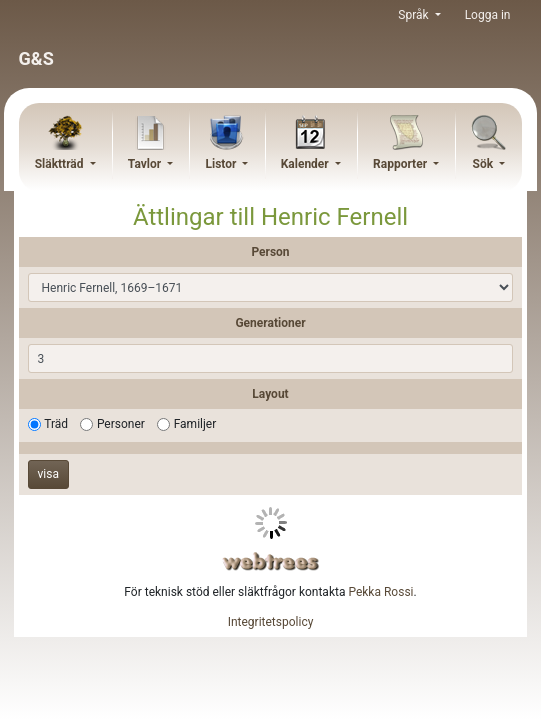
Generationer (270, 323)
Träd (56, 424)
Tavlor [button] (146, 164)
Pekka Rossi (380, 592)
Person (270, 252)
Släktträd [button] (61, 164)
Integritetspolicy (271, 622)
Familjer (195, 424)
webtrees (271, 561)
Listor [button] (222, 164)
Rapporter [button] (401, 164)
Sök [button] (485, 164)
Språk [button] (414, 15)
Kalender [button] (306, 164)
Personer (121, 424)
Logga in (488, 15)
